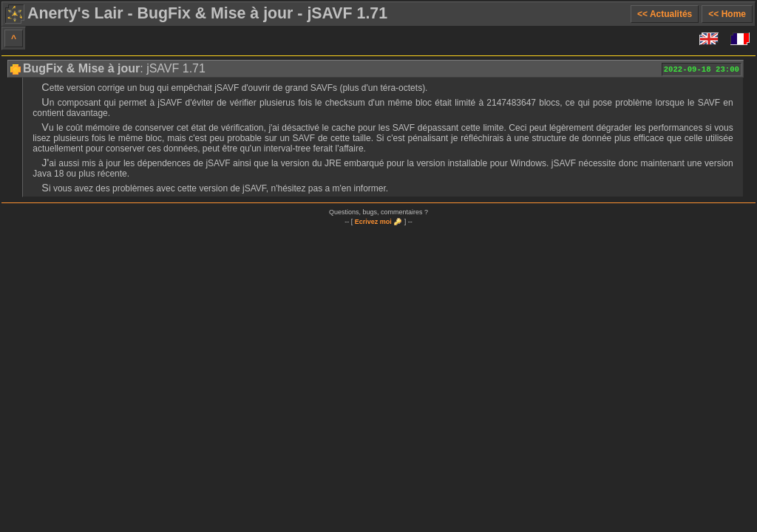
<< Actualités (665, 14)
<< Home (727, 14)
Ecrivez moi (373, 222)
